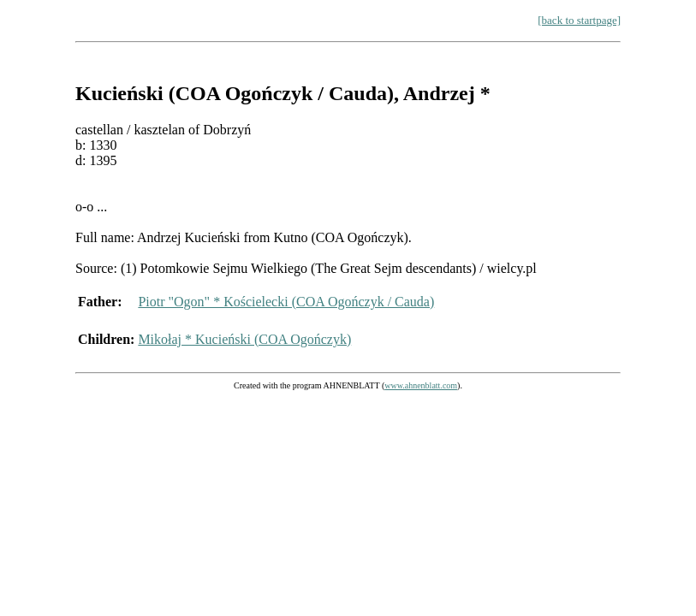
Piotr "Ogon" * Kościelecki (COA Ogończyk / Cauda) (286, 302)
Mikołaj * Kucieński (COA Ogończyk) (244, 339)
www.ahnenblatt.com (421, 385)
